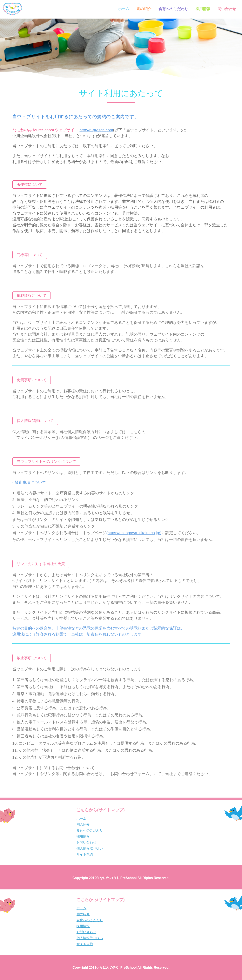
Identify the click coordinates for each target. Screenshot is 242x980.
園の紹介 (143, 9)
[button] (30, 184)
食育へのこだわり (173, 9)
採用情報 (202, 9)
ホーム (123, 9)
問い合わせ (226, 9)
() (134, 533)
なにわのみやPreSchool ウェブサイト (63, 130)
